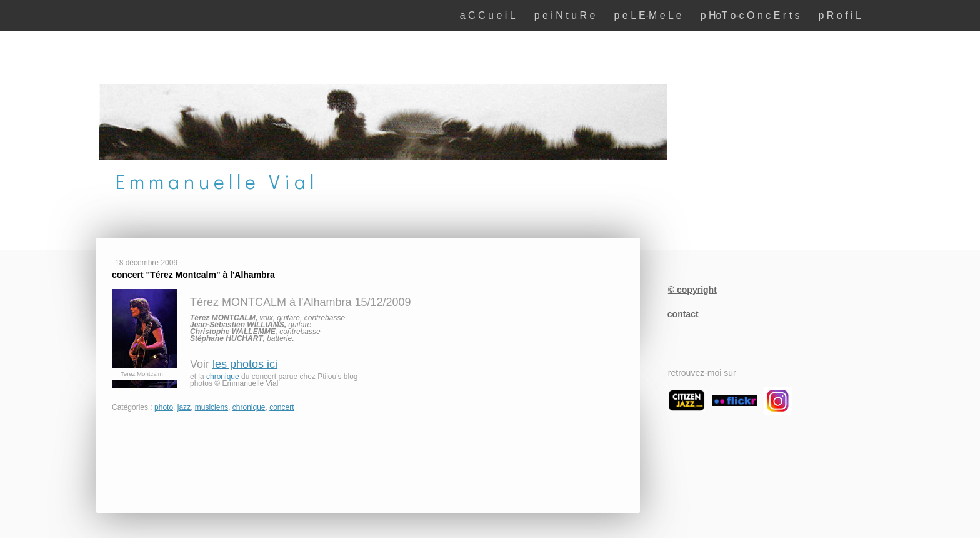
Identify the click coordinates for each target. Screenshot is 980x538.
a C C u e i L (488, 15)
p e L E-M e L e (647, 15)
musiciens (212, 407)
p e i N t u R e (565, 15)
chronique (223, 377)
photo (164, 407)
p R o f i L (840, 15)
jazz (184, 407)
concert (282, 407)
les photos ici (245, 364)
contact (683, 314)
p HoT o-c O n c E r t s (750, 15)
